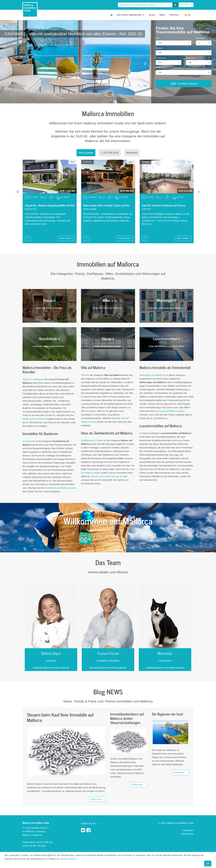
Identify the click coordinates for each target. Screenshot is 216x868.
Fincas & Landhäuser (33, 379)
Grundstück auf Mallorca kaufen (61, 488)
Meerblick (132, 153)
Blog (152, 15)
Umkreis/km (200, 38)
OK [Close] (208, 863)
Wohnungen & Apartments (153, 375)
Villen (84, 375)
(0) (187, 15)
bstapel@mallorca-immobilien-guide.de (51, 668)
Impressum (188, 830)
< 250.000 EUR (110, 153)
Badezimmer (190, 58)
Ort (157, 38)
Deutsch (186, 5)
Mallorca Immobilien (131, 15)
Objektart (159, 48)
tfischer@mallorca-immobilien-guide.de (108, 668)
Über (162, 15)
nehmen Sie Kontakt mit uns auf (107, 476)
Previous (18, 192)
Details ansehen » (69, 859)
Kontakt (174, 15)
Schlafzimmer (161, 58)
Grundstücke (29, 441)
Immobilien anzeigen (184, 84)
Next (199, 192)
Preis (158, 68)
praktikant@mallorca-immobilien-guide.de (165, 668)
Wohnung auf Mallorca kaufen (170, 411)
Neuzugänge (86, 153)
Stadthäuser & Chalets (92, 440)
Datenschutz (187, 834)
